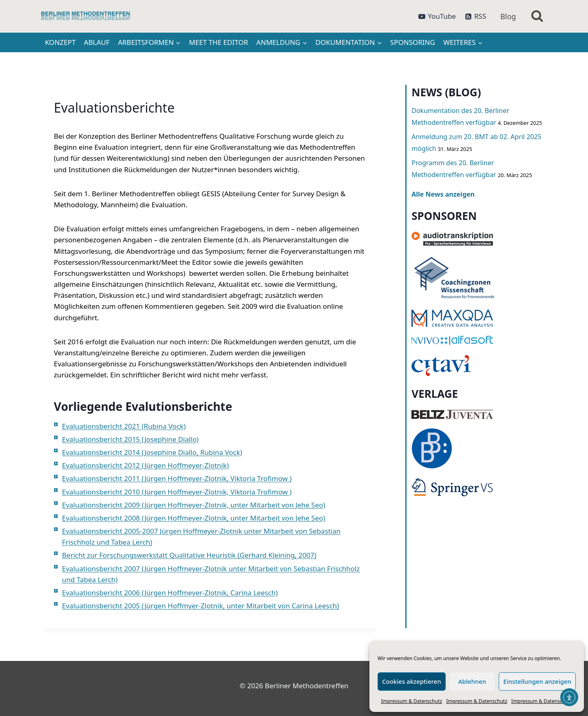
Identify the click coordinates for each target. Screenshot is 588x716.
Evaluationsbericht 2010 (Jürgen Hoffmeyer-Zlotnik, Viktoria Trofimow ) (177, 492)
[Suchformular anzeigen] (537, 17)
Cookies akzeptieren (412, 681)
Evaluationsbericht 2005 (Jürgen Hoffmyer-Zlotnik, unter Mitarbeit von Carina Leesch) (200, 606)
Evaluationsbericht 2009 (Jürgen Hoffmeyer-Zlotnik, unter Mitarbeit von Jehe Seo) (194, 505)
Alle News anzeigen (443, 194)
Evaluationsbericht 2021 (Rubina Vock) (124, 426)
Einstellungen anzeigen (537, 681)
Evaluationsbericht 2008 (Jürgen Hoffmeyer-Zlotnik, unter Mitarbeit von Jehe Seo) (194, 518)
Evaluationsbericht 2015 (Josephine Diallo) (130, 439)
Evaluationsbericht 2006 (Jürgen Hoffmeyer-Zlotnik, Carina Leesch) (170, 593)
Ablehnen (472, 681)
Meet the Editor (219, 42)
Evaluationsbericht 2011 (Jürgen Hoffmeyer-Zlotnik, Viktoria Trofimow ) (177, 478)
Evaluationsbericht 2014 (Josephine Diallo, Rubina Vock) (152, 452)
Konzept (60, 42)
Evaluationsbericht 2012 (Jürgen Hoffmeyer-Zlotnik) (145, 465)
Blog (508, 16)
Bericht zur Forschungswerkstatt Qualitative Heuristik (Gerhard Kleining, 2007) (189, 555)
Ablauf (97, 42)
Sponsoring (413, 42)
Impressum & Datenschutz (412, 701)
